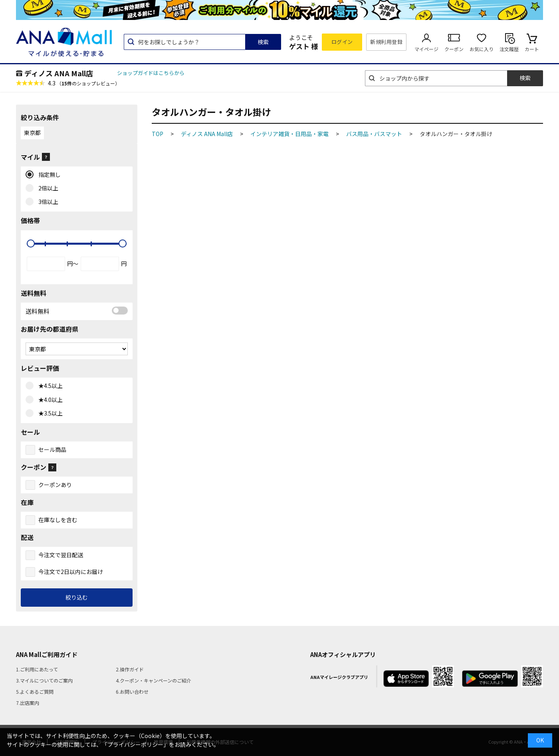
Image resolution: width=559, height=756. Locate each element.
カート (532, 49)
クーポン (454, 49)
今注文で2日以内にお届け (71, 572)
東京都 (32, 133)
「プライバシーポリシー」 (135, 744)
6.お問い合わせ (132, 692)
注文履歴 (509, 49)
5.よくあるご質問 (35, 692)
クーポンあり (55, 485)
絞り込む (77, 597)
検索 (263, 42)
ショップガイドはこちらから (151, 73)
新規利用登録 (386, 42)
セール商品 (52, 449)
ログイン (342, 42)
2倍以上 (47, 188)
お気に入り (482, 49)
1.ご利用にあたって (37, 669)
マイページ (426, 49)
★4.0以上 (49, 400)
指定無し (48, 175)
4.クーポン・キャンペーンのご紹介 (154, 680)
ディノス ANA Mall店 (59, 73)
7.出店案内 (28, 703)
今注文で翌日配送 (61, 555)
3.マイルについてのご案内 (44, 680)
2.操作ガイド (130, 669)
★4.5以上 (49, 386)
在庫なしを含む (58, 520)
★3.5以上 (49, 414)
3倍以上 (47, 202)
